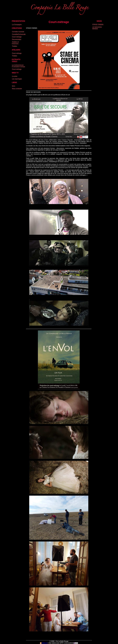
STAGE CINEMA (98, 25)
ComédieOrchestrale (19, 34)
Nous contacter (17, 89)
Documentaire (17, 39)
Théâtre (15, 46)
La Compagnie (17, 25)
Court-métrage (17, 37)
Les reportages (17, 79)
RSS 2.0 (44, 643)
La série (15, 76)
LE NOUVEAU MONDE (97, 28)
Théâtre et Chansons (15, 43)
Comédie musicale (18, 32)
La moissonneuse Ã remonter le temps (18, 66)
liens (14, 86)
